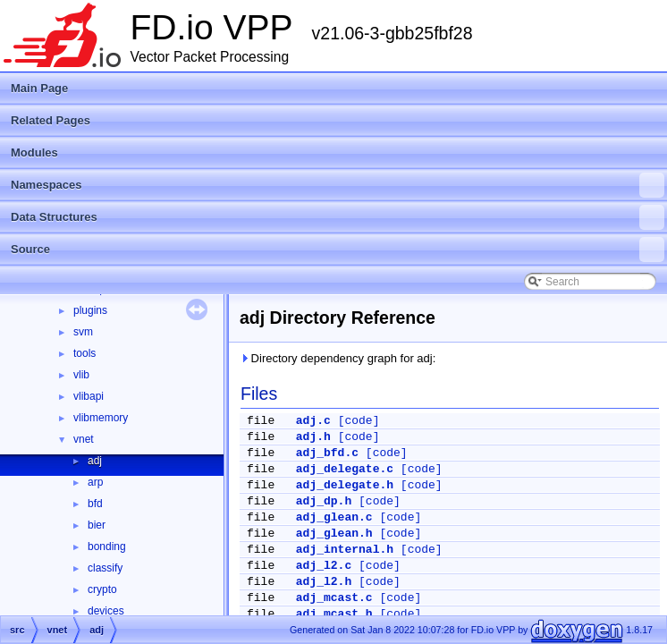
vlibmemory (101, 418)
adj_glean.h (334, 534)
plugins (90, 310)
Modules (34, 153)
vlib (81, 375)
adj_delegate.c (345, 469)
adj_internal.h (345, 550)
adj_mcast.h (334, 614)
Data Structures (338, 217)
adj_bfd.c (327, 453)
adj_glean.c (334, 517)
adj (95, 461)
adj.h (313, 437)
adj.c (313, 421)
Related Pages (51, 120)
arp (95, 482)
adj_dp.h (324, 501)
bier (97, 525)
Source (338, 250)
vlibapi (89, 396)
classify (105, 568)
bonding (107, 547)
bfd (95, 504)
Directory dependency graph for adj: (338, 358)
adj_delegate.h (345, 485)
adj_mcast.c (334, 598)
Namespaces (338, 185)
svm (83, 332)
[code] (359, 421)
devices (106, 611)
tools (84, 353)
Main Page (39, 88)
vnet (84, 439)
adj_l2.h (324, 582)
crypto (102, 589)
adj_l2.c (324, 566)
